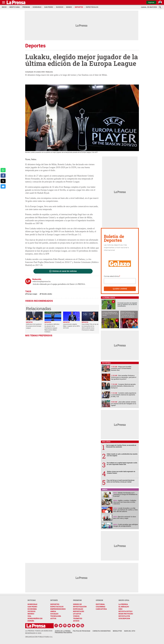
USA (29, 616)
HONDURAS (32, 604)
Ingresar (151, 2)
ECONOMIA (32, 609)
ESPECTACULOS (57, 607)
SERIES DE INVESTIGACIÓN (80, 605)
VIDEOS (76, 616)
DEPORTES (55, 604)
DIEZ (120, 609)
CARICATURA (101, 609)
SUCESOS (31, 611)
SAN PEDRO (32, 607)
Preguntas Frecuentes (63, 633)
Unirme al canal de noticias (65, 271)
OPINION (99, 600)
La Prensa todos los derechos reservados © (39, 632)
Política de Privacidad (82, 631)
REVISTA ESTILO (125, 611)
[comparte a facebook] (3, 176)
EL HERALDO (124, 607)
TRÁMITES (78, 618)
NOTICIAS (32, 600)
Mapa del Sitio (130, 631)
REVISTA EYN (124, 616)
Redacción (49, 72)
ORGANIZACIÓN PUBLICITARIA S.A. (39, 637)
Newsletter (117, 631)
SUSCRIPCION (124, 618)
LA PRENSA (123, 604)
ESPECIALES (78, 609)
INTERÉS (54, 600)
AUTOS (53, 618)
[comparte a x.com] (3, 181)
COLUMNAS (101, 607)
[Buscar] (160, 7)
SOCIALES (54, 614)
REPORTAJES (79, 611)
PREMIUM (77, 600)
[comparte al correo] (3, 186)
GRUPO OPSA (124, 600)
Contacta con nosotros (102, 631)
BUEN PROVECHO (126, 614)
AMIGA (53, 611)
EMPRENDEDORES (58, 609)
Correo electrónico (112, 276)
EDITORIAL (100, 604)
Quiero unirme (120, 289)
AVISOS (76, 621)
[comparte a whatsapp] (3, 170)
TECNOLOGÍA (56, 616)
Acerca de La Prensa (63, 631)
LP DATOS (77, 614)
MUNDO (31, 614)
